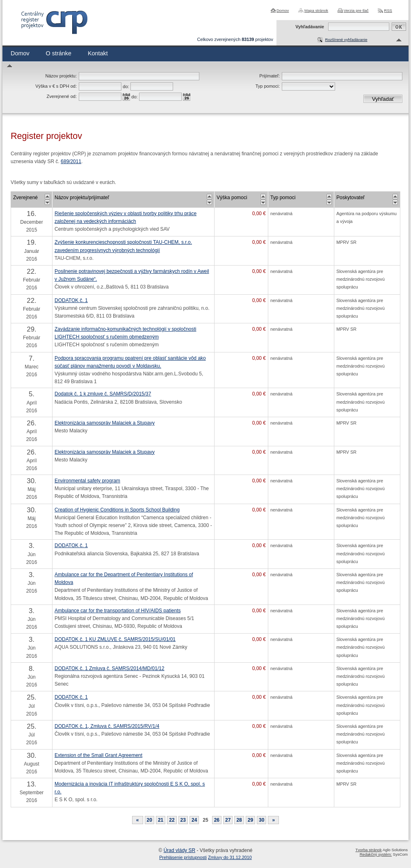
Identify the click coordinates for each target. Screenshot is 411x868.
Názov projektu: (61, 76)
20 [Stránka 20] (150, 820)
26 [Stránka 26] (217, 820)
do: (126, 86)
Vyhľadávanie (310, 27)
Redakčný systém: (376, 854)
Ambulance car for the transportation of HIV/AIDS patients (118, 611)
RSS (388, 10)
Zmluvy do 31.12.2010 (230, 857)
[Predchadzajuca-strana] (138, 820)
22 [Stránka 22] (172, 820)
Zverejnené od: (62, 96)
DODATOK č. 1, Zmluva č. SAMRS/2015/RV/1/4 (107, 726)
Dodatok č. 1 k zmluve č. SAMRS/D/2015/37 (103, 394)
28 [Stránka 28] (239, 820)
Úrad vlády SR (179, 850)
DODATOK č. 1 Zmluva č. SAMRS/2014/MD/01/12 (110, 668)
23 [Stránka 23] (183, 820)
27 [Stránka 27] (228, 820)
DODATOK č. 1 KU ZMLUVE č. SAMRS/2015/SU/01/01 (115, 639)
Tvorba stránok (369, 850)
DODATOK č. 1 (71, 300)
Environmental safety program (87, 481)
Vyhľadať (383, 99)
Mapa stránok (316, 10)
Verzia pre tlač (356, 10)
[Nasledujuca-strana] (273, 820)
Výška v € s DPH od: (56, 86)
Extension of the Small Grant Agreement (98, 755)
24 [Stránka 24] (194, 820)
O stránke (59, 53)
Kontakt (98, 53)
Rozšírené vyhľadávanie (346, 40)
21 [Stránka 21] (161, 820)
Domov (283, 10)
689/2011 (71, 161)
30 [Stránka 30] (261, 820)
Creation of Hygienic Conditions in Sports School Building (117, 510)
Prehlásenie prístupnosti (183, 857)
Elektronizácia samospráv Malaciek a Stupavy (105, 423)
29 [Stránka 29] (250, 820)
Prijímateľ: (269, 76)
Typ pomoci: (268, 86)
